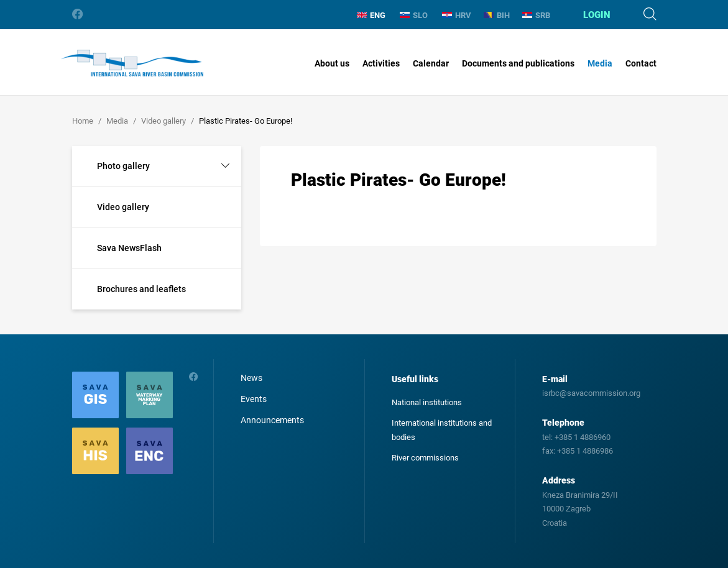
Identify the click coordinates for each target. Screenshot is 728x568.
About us (332, 63)
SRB (536, 15)
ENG (371, 15)
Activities (381, 63)
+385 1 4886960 (583, 437)
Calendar (431, 63)
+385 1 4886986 (585, 451)
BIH (497, 15)
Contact (641, 63)
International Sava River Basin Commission (132, 63)
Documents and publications (518, 63)
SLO (414, 15)
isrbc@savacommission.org (591, 393)
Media (600, 63)
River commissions (425, 458)
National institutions (427, 402)
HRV (457, 15)
